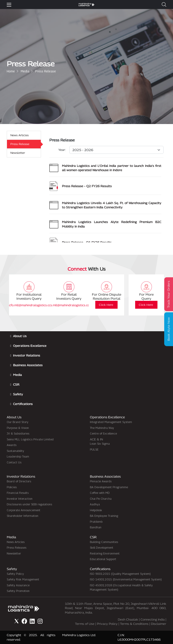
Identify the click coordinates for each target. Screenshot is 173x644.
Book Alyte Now (169, 329)
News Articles (19, 135)
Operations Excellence (30, 346)
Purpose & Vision (18, 428)
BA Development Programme (109, 487)
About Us (20, 336)
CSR (16, 384)
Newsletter (18, 153)
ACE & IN (96, 439)
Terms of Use (85, 624)
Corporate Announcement (24, 510)
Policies (12, 487)
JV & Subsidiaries (18, 433)
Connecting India (153, 619)
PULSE (94, 449)
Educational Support (103, 559)
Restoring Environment (105, 553)
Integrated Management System (111, 422)
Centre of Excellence (103, 433)
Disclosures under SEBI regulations (29, 504)
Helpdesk (96, 510)
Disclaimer (159, 624)
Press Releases (17, 547)
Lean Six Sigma (100, 444)
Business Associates (28, 365)
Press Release (20, 144)
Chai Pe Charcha (101, 499)
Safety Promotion (18, 591)
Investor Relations (27, 355)
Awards (12, 445)
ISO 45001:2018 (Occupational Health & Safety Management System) (121, 587)
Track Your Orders (169, 294)
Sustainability (15, 451)
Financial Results (18, 493)
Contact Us (14, 462)
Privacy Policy (107, 624)
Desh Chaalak (128, 619)
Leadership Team (18, 456)
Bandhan (96, 527)
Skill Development (102, 547)
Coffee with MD (100, 493)
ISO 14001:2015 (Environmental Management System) (126, 579)
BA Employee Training (104, 516)
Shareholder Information (23, 516)
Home (11, 71)
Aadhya (95, 504)
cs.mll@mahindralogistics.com (71, 305)
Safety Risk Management (23, 579)
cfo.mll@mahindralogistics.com (31, 305)
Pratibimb (96, 522)
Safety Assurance (18, 585)
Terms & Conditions (134, 624)
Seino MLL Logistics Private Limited (30, 439)
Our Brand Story (18, 422)
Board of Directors (19, 481)
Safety (18, 394)
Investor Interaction (20, 499)
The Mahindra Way (102, 428)
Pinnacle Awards (101, 481)
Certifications (23, 404)
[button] (164, 5)
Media (25, 71)
